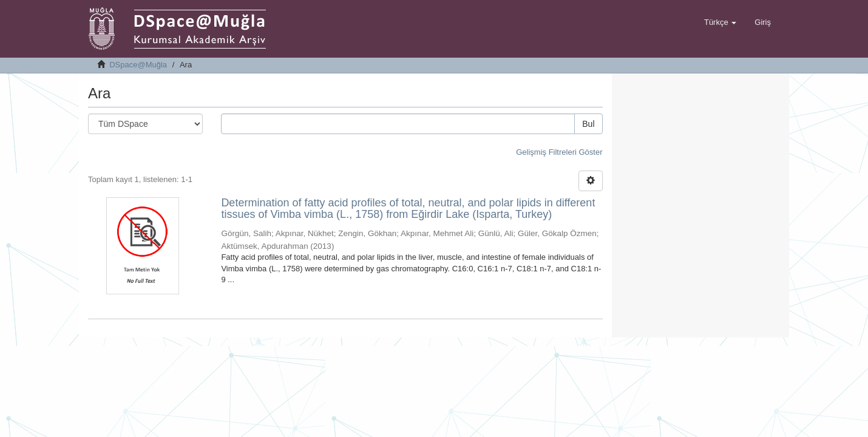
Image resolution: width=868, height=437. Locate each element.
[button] (720, 22)
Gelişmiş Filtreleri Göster (559, 152)
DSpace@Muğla (138, 65)
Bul (588, 124)
